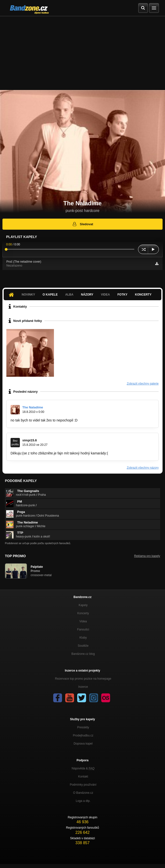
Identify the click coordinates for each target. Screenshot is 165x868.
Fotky (122, 295)
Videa (105, 295)
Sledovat (82, 224)
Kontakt (83, 777)
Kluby (83, 638)
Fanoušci (83, 629)
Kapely (83, 605)
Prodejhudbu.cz (83, 735)
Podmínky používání (83, 785)
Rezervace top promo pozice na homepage (83, 679)
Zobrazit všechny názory (143, 468)
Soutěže (83, 646)
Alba (69, 295)
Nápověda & (83, 768)
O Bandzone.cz (83, 793)
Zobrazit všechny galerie (143, 384)
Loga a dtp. (83, 801)
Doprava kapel (83, 744)
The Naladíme (33, 407)
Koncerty (143, 295)
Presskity (83, 727)
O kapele (50, 295)
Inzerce (83, 687)
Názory (87, 295)
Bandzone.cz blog (83, 654)
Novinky (28, 295)
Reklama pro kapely (147, 556)
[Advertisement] (82, 53)
